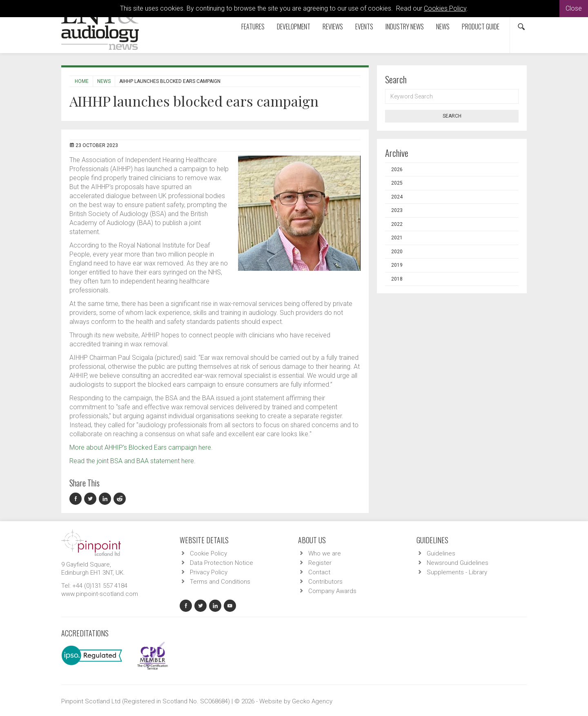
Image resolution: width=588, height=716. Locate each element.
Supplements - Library (457, 572)
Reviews (333, 27)
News (443, 27)
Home (82, 81)
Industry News (405, 27)
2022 (397, 224)
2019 (397, 265)
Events (364, 27)
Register (320, 563)
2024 (397, 197)
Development (294, 27)
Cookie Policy (208, 553)
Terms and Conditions (220, 582)
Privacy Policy (209, 572)
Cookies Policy (445, 8)
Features (253, 27)
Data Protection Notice (222, 563)
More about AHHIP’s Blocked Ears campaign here (140, 447)
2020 (397, 252)
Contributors (325, 582)
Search (452, 116)
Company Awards (332, 591)
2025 (397, 183)
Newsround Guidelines (458, 563)
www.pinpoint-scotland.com (100, 594)
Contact (319, 572)
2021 (397, 238)
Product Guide (481, 27)
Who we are (325, 553)
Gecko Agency (312, 701)
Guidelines (441, 553)
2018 (397, 279)
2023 (397, 210)
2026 (397, 170)
